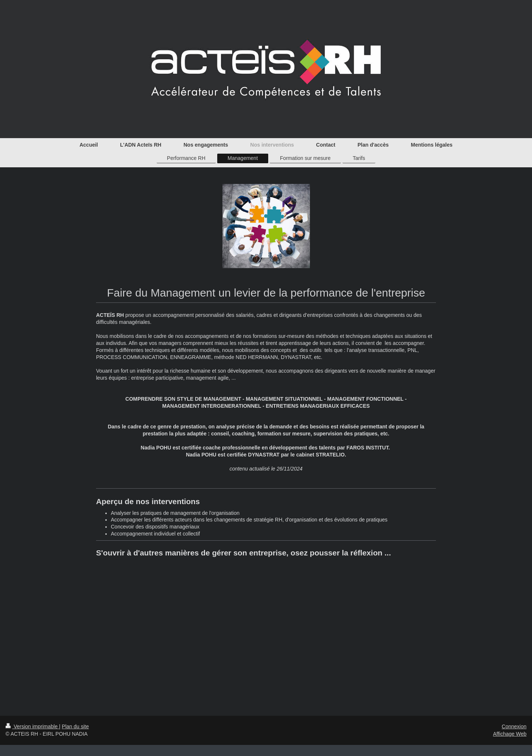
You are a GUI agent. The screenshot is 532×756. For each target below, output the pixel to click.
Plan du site (75, 726)
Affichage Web (510, 734)
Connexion (514, 726)
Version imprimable (32, 726)
